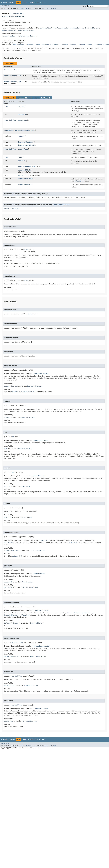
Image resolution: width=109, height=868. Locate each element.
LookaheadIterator (10, 30)
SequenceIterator (77, 28)
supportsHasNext (25, 184)
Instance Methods (25, 98)
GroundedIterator (92, 28)
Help (44, 2)
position (22, 161)
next (20, 157)
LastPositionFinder (48, 28)
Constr (22, 9)
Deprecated (31, 2)
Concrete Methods (43, 98)
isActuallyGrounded (26, 145)
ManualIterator (10, 70)
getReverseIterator (26, 130)
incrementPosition (26, 142)
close (6, 209)
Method (28, 9)
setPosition (23, 175)
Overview (4, 2)
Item (19, 76)
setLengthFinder (25, 170)
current (21, 106)
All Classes (5, 6)
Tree (24, 2)
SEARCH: (84, 6)
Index (39, 2)
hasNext (21, 136)
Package (12, 2)
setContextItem (24, 167)
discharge (14, 209)
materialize (23, 149)
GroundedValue (10, 120)
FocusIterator (63, 28)
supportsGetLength (26, 179)
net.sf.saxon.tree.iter (17, 13)
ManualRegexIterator (29, 36)
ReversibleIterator (26, 30)
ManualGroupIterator (11, 36)
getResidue (22, 120)
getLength (22, 114)
